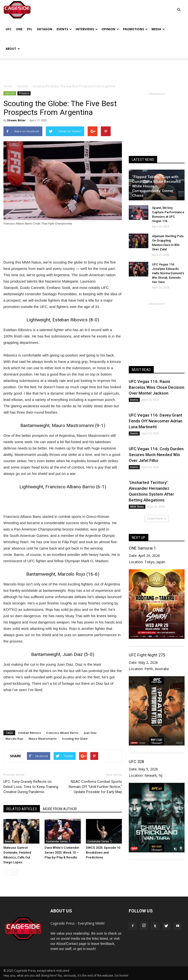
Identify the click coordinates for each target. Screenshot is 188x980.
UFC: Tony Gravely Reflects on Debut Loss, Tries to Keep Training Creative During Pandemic (31, 787)
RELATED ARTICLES (22, 809)
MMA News (137, 507)
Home (8, 86)
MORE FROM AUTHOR (60, 809)
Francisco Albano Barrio (62, 733)
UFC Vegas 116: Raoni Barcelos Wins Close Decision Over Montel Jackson (157, 387)
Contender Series (57, 841)
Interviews (87, 29)
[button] (179, 6)
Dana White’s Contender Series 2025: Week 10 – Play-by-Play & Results (62, 852)
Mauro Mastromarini (43, 739)
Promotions (135, 29)
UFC (9, 29)
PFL (30, 29)
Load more (157, 518)
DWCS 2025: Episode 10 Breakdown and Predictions (103, 852)
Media (158, 29)
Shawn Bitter (16, 120)
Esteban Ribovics (30, 733)
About (13, 49)
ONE (19, 29)
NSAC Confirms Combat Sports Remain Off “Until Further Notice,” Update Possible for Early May (95, 787)
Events (64, 29)
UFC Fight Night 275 (147, 655)
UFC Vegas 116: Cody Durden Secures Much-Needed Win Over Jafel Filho (156, 455)
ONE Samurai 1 (142, 548)
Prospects (24, 93)
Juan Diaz (90, 733)
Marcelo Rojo (14, 739)
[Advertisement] (94, 69)
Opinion (110, 29)
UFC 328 (136, 762)
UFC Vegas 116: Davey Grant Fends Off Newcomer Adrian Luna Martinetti (156, 421)
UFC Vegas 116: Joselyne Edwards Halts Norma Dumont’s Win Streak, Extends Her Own (168, 273)
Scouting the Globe (75, 739)
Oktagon (44, 29)
